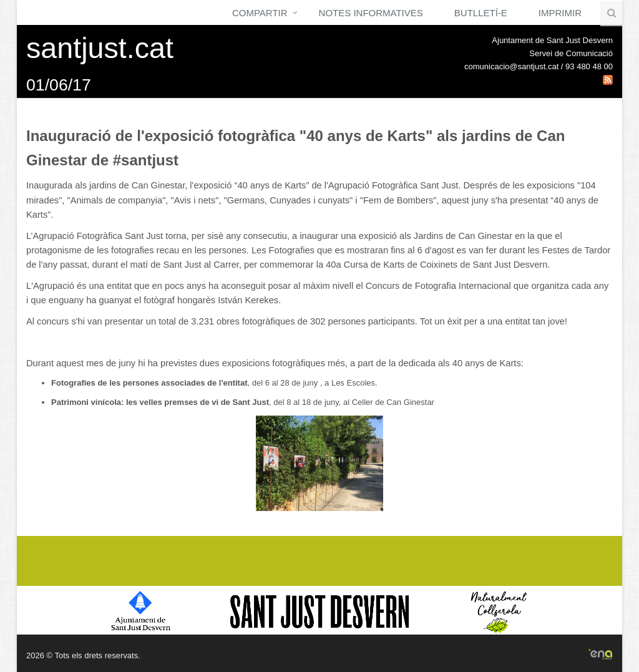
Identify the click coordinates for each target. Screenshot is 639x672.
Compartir (260, 13)
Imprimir (560, 13)
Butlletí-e (481, 13)
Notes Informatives (371, 13)
